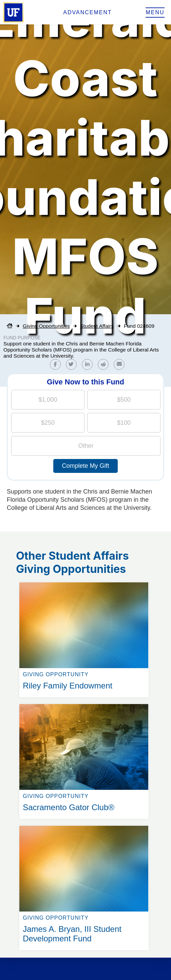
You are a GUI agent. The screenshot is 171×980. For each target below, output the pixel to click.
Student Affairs (97, 326)
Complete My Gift (85, 466)
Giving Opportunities (46, 326)
